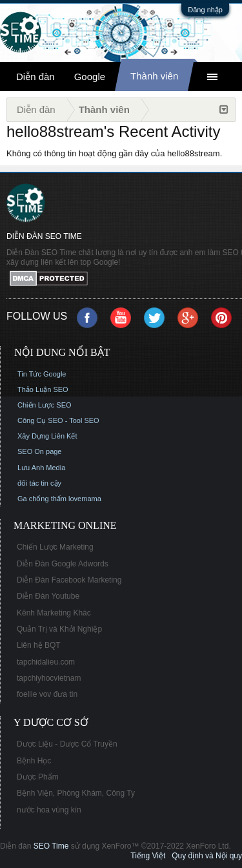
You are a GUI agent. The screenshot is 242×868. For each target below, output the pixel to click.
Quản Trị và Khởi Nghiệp (59, 629)
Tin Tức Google (42, 374)
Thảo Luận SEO (43, 389)
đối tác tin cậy (39, 483)
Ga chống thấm (42, 499)
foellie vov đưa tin (47, 694)
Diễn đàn (35, 77)
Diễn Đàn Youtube (48, 596)
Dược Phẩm (38, 777)
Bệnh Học (34, 761)
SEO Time (51, 846)
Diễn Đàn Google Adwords (63, 564)
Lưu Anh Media (41, 468)
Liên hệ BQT (39, 645)
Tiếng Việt (148, 856)
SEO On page (40, 451)
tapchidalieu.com (46, 662)
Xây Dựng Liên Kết (47, 436)
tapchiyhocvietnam (49, 678)
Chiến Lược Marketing (55, 547)
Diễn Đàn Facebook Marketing (69, 580)
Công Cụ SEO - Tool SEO (58, 420)
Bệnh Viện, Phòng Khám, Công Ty (76, 793)
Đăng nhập (205, 10)
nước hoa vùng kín (49, 810)
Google (90, 77)
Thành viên (154, 76)
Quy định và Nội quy (207, 856)
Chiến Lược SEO (45, 405)
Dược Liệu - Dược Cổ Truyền (67, 744)
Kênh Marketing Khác (54, 613)
